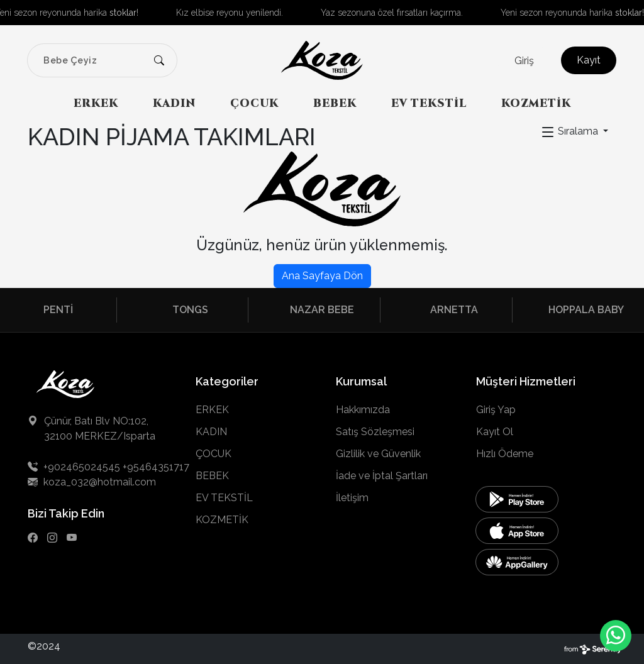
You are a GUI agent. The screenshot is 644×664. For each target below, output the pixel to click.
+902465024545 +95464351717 (108, 467)
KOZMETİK (536, 103)
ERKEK (96, 103)
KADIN (174, 103)
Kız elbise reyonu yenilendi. (230, 13)
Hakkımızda (363, 410)
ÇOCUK (254, 103)
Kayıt (589, 60)
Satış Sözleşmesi (375, 432)
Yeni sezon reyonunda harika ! (572, 13)
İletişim (352, 498)
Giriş (524, 61)
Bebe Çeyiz (70, 60)
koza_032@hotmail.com (92, 482)
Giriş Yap (496, 410)
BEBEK (335, 103)
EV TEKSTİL (429, 103)
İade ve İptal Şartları (382, 476)
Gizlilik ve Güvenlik (378, 454)
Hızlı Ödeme (505, 454)
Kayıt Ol (495, 432)
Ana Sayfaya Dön (322, 276)
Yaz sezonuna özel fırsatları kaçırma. (392, 13)
